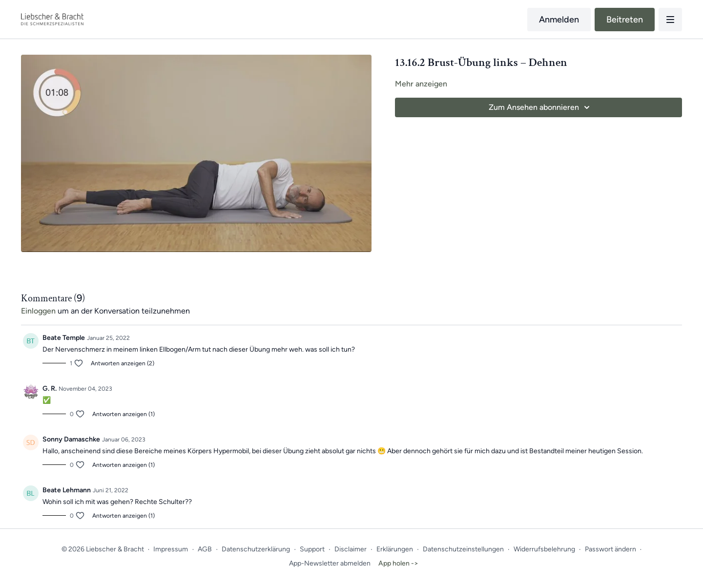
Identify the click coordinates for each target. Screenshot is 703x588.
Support (312, 549)
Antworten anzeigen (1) (124, 414)
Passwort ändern (610, 549)
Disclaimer (351, 549)
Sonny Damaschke (71, 439)
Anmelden (559, 20)
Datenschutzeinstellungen (463, 549)
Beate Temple (64, 338)
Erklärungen (395, 549)
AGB (205, 549)
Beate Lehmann (67, 490)
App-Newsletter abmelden (330, 563)
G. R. (50, 388)
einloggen (38, 311)
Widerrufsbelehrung (544, 549)
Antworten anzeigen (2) (123, 363)
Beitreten (625, 20)
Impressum (171, 549)
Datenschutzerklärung (256, 549)
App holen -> (398, 563)
